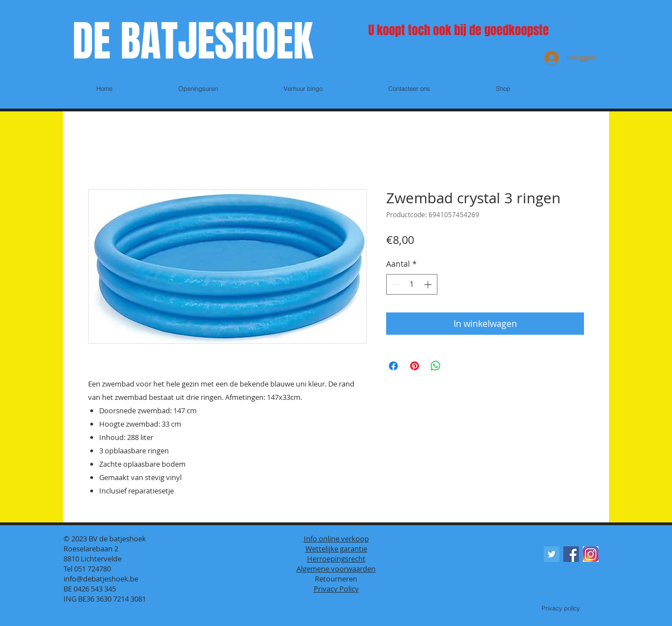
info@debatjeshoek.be (101, 579)
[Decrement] (395, 284)
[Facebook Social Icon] (571, 554)
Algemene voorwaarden (336, 569)
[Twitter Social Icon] (552, 554)
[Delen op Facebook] (393, 366)
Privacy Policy (336, 589)
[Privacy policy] (561, 609)
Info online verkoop (336, 539)
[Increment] (429, 284)
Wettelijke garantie (336, 549)
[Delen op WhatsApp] (436, 366)
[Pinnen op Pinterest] (415, 366)
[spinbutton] (412, 284)
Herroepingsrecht (336, 559)
